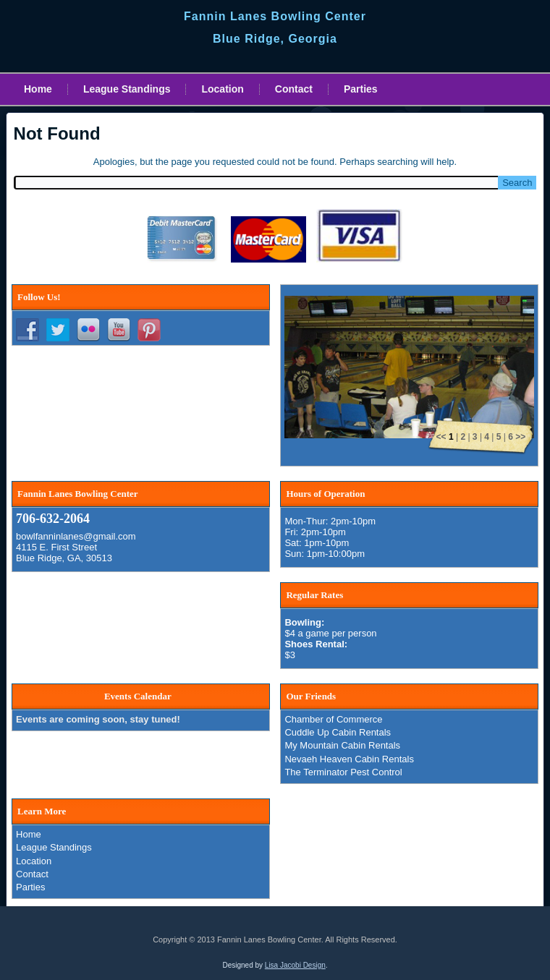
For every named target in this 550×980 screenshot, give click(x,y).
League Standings (127, 89)
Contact (294, 89)
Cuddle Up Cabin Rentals (338, 732)
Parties (361, 89)
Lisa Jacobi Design (295, 965)
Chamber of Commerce (333, 719)
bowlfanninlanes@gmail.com (76, 536)
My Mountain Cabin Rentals (342, 745)
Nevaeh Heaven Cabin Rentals (349, 759)
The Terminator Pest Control (343, 772)
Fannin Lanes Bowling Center (275, 16)
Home (38, 89)
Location (222, 89)
